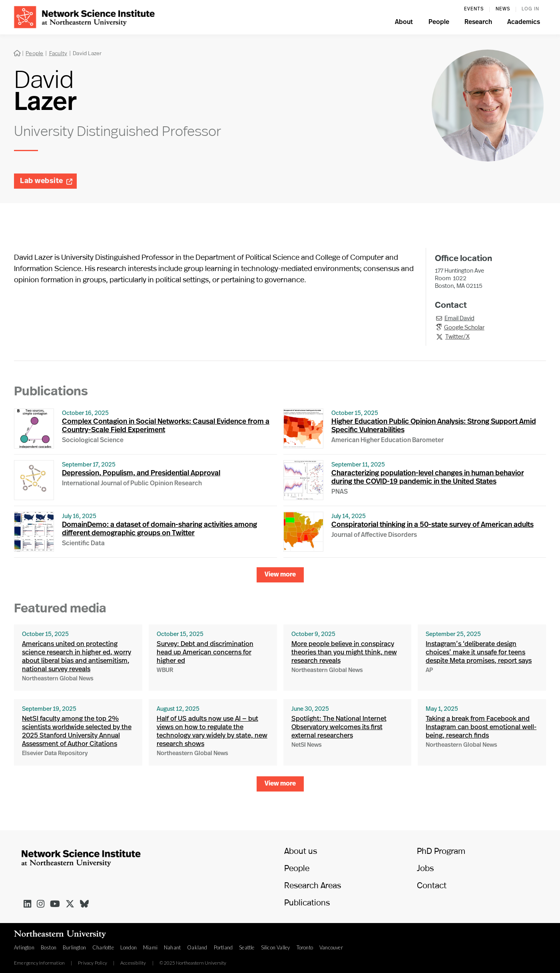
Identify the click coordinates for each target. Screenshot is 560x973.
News (503, 9)
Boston (49, 947)
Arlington (24, 947)
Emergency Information (39, 963)
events (474, 9)
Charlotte (103, 947)
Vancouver (331, 947)
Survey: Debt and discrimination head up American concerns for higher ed (205, 653)
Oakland (197, 947)
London (129, 947)
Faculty (58, 53)
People (34, 53)
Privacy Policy (93, 963)
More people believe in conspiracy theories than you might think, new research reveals (344, 653)
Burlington (74, 947)
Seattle (247, 947)
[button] (404, 23)
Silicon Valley (276, 947)
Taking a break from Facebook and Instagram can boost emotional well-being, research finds (481, 727)
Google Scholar (464, 327)
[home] (84, 16)
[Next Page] (280, 575)
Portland (223, 947)
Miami (150, 947)
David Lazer (87, 53)
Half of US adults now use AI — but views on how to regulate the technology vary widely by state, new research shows (212, 732)
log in (530, 9)
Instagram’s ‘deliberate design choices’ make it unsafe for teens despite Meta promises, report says (479, 653)
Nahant (172, 947)
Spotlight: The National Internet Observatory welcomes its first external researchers (339, 727)
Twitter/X (457, 336)
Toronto (305, 947)
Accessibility (133, 963)
